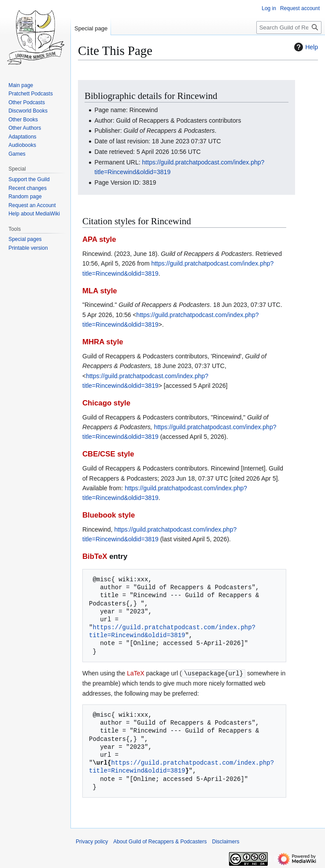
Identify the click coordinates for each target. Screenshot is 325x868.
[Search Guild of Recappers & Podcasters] (289, 27)
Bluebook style (109, 515)
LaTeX (136, 673)
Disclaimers (225, 841)
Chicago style (106, 403)
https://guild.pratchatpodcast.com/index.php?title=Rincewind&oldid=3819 (172, 631)
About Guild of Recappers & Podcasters (160, 841)
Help (305, 47)
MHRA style (103, 342)
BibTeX (95, 556)
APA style (99, 239)
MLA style (100, 291)
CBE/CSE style (108, 454)
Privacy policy (92, 841)
